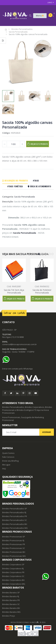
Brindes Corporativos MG (14, 584)
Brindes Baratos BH (11, 608)
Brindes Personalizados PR (15, 516)
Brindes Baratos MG (11, 612)
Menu (40, 16)
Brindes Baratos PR (11, 600)
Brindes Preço (9, 616)
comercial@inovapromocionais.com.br (19, 344)
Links (50, 2)
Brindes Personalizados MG (15, 528)
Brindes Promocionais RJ (13, 540)
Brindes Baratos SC (11, 604)
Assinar (47, 432)
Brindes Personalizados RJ (14, 512)
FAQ (4, 469)
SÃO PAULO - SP (9, 330)
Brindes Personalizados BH (15, 524)
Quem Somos (8, 453)
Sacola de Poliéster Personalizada (42, 291)
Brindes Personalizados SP (15, 509)
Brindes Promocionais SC (14, 548)
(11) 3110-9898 (17, 337)
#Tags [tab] (36, 180)
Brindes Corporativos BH (13, 580)
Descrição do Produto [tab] (15, 180)
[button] (30, 16)
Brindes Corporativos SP (13, 564)
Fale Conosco (8, 457)
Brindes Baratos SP (11, 593)
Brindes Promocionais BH (14, 552)
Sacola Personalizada (24, 197)
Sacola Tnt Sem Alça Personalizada (14, 291)
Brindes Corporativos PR (13, 572)
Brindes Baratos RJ (11, 596)
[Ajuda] (7, 359)
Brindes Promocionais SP (14, 537)
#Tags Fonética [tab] (15, 186)
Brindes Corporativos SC (13, 576)
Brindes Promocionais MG (14, 556)
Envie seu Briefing (10, 461)
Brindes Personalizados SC (15, 520)
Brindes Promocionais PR (14, 544)
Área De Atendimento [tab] (39, 186)
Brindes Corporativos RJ (13, 568)
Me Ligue (6, 465)
